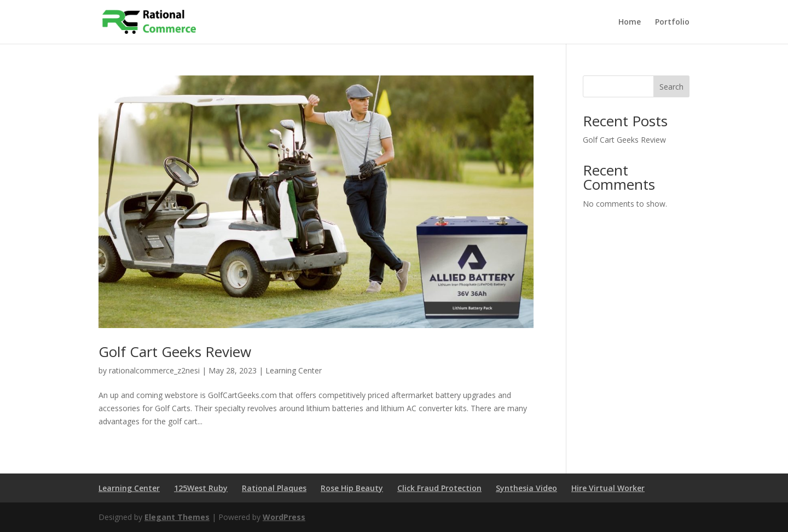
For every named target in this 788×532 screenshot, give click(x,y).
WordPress (284, 517)
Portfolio (672, 22)
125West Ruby (201, 488)
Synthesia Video (526, 488)
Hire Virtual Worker (608, 488)
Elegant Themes (177, 517)
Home (630, 22)
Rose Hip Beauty (352, 488)
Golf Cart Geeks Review (175, 352)
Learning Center (294, 370)
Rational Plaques (274, 488)
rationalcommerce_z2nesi (154, 370)
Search (671, 87)
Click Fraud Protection (439, 488)
